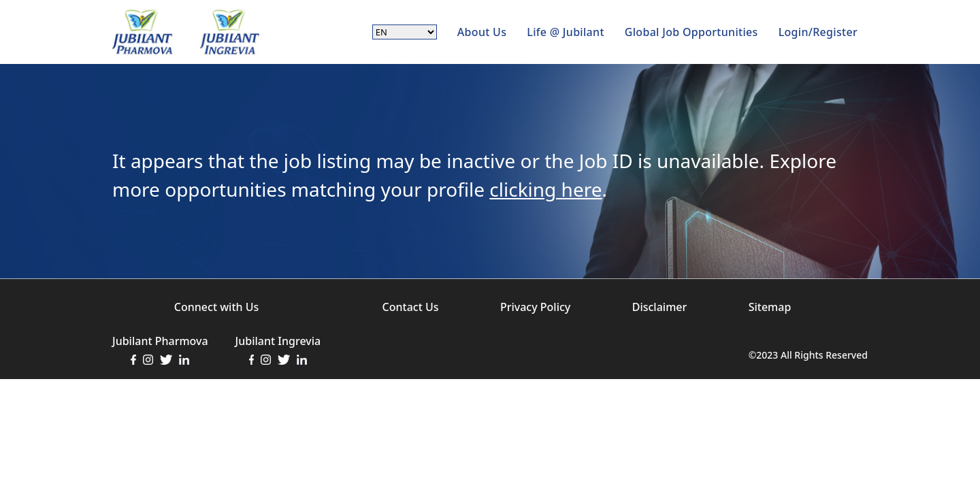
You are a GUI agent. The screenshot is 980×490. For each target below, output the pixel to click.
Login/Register (818, 32)
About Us (482, 32)
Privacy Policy (535, 307)
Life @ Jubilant (566, 32)
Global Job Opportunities (691, 32)
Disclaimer (660, 307)
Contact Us (411, 307)
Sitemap (770, 307)
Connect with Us (216, 307)
